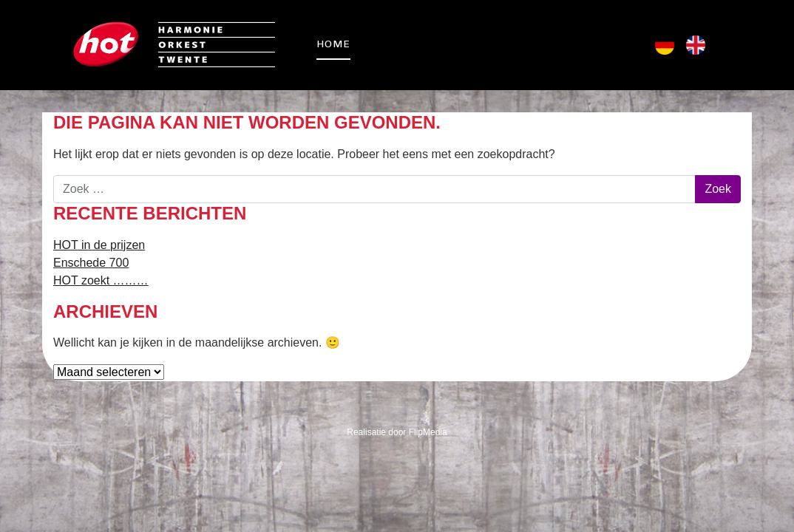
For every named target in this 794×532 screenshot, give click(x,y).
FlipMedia (428, 432)
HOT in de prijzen (99, 245)
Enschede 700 (91, 263)
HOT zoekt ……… (101, 280)
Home (333, 44)
